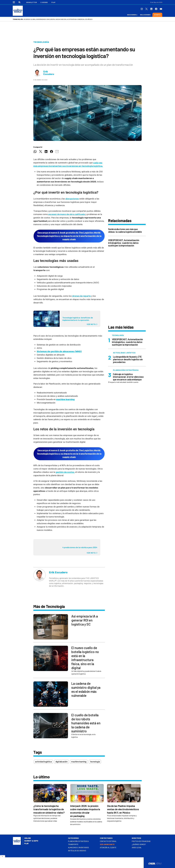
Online (28, 838)
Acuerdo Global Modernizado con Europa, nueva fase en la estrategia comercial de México (58, 19)
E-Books (44, 2)
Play (53, 2)
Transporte (73, 845)
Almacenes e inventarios (79, 848)
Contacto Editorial (108, 841)
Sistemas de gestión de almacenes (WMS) (59, 351)
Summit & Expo (31, 841)
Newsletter (32, 2)
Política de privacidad (141, 841)
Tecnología (41, 42)
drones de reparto (82, 296)
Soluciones (145, 15)
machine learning (65, 399)
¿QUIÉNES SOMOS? (139, 845)
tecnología (95, 762)
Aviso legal (137, 848)
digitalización (61, 762)
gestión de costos (65, 472)
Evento (157, 15)
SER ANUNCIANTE (107, 845)
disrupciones (72, 199)
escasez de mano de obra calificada (66, 214)
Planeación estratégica (78, 841)
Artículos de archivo (77, 851)
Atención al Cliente (108, 848)
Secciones (132, 15)
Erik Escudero (49, 73)
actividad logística (43, 762)
